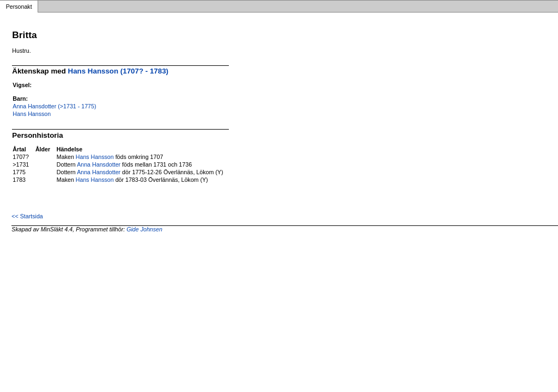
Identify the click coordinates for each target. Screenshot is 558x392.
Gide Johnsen (144, 229)
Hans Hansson (32, 114)
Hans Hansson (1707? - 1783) (118, 71)
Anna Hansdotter (99, 164)
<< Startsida (27, 216)
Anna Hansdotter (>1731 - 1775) (54, 106)
